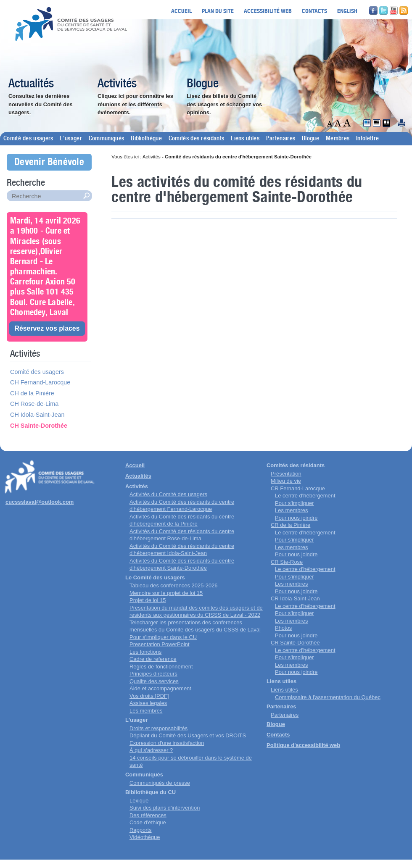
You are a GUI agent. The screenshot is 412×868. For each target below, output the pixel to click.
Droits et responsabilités (158, 728)
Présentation (286, 474)
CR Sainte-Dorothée (295, 643)
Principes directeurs (153, 674)
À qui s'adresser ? (151, 750)
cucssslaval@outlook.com (40, 502)
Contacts (314, 11)
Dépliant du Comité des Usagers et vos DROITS (188, 735)
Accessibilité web (268, 11)
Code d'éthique (148, 822)
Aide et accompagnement (160, 688)
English (347, 11)
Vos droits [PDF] (149, 696)
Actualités (31, 84)
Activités (117, 84)
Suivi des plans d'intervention (165, 808)
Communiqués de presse (160, 783)
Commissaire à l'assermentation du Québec (328, 697)
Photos (283, 628)
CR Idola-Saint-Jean (295, 598)
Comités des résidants (196, 139)
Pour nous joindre (296, 518)
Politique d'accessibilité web (303, 745)
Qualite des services (154, 681)
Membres (338, 139)
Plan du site (218, 11)
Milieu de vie (286, 481)
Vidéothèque (145, 837)
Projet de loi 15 (148, 600)
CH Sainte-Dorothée (39, 426)
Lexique (139, 801)
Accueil (181, 11)
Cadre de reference (153, 659)
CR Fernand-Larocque (298, 488)
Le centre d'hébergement (305, 496)
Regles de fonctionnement (161, 667)
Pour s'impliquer (294, 503)
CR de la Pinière (291, 525)
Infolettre (367, 139)
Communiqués (106, 139)
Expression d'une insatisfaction (167, 743)
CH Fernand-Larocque (40, 382)
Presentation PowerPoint (160, 644)
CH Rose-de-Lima (34, 404)
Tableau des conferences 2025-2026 (174, 585)
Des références (148, 815)
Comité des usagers (28, 139)
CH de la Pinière (32, 393)
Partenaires (281, 139)
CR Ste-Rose (287, 562)
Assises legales (148, 703)
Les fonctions (145, 652)
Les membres (146, 711)
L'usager (71, 139)
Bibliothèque (146, 139)
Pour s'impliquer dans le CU (163, 637)
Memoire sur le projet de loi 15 (166, 593)
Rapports (141, 830)
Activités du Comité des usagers (168, 494)
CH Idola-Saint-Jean (37, 415)
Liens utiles (245, 139)
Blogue (203, 84)
